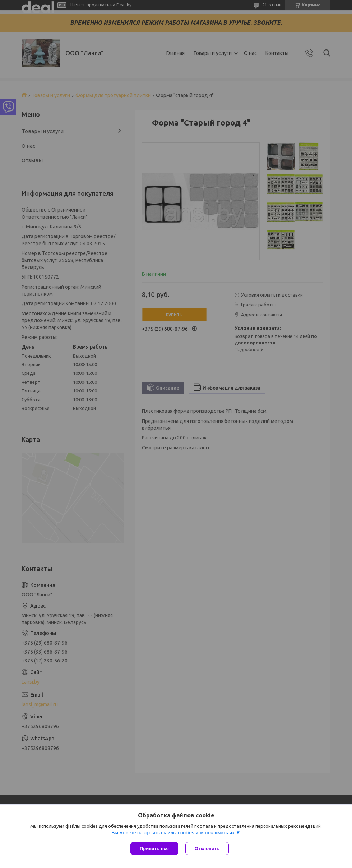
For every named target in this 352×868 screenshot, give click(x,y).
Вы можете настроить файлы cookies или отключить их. (173, 833)
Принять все (154, 848)
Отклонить (207, 848)
